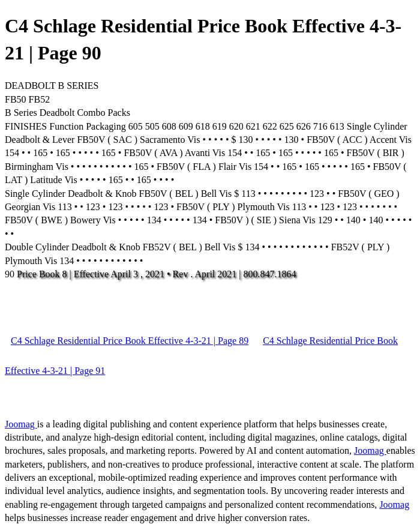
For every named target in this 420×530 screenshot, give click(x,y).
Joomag (21, 424)
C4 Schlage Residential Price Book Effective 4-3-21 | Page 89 (130, 341)
